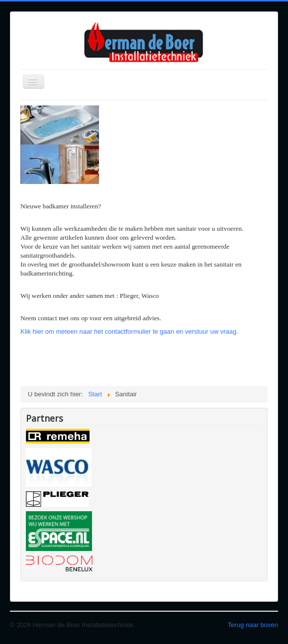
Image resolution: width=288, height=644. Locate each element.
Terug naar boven (253, 625)
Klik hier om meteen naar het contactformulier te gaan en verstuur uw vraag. (129, 331)
